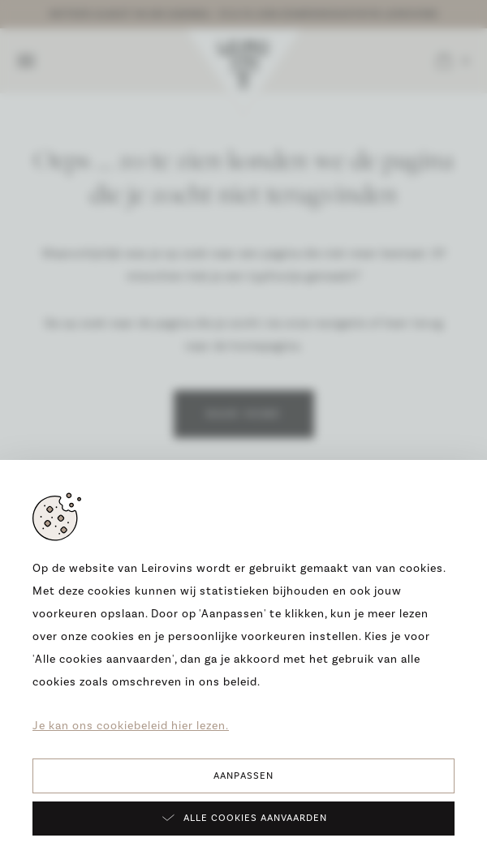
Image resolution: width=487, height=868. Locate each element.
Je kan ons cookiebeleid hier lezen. (131, 726)
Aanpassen (243, 776)
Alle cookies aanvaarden (244, 818)
